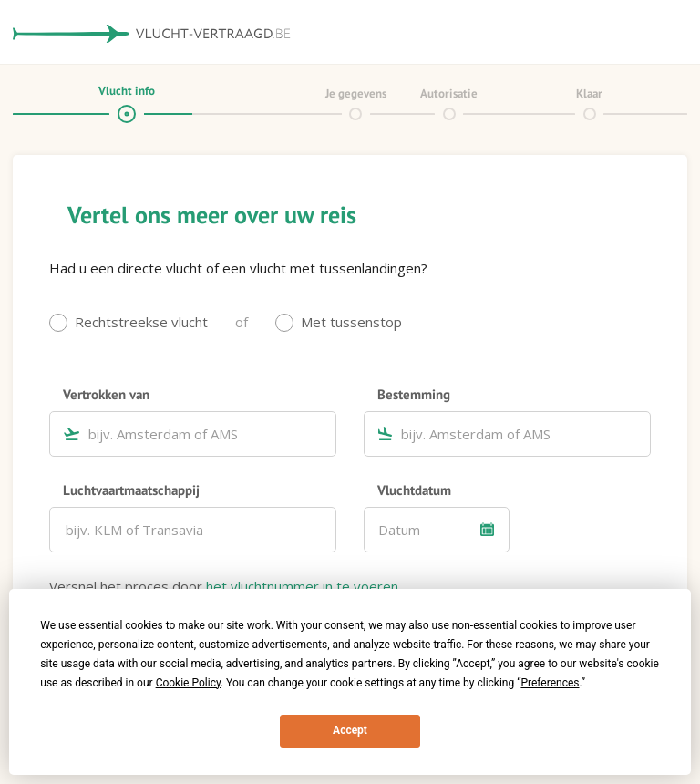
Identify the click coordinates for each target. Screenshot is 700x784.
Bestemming (414, 394)
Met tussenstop (351, 322)
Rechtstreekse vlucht (141, 322)
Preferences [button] (550, 683)
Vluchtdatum (414, 490)
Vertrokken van (106, 394)
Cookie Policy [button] (188, 683)
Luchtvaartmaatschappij (131, 490)
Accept (350, 730)
